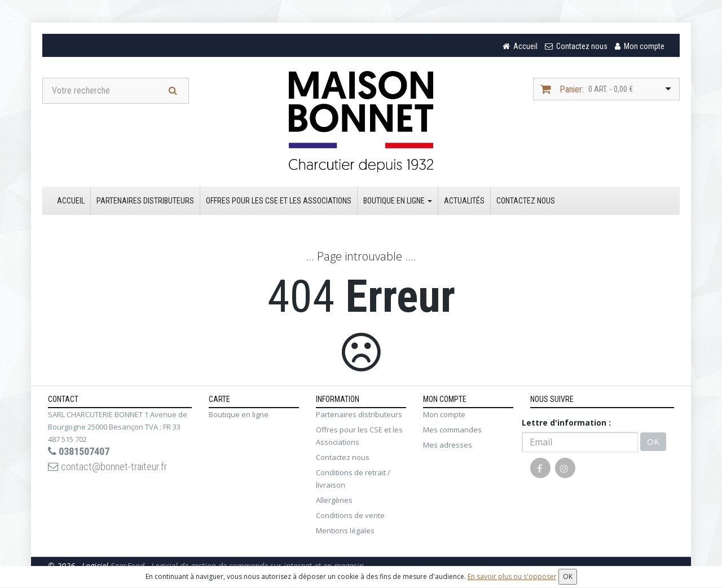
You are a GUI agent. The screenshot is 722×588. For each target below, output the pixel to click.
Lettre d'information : (566, 424)
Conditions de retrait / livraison (353, 480)
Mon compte (444, 416)
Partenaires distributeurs (145, 202)
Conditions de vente (350, 517)
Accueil (71, 202)
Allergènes (334, 502)
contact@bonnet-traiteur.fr (115, 470)
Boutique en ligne (398, 202)
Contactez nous (526, 202)
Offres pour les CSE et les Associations (279, 202)
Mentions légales (345, 532)
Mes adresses (448, 446)
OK (653, 444)
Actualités (464, 202)
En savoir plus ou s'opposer (512, 576)
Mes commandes (452, 431)
